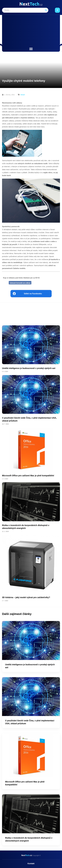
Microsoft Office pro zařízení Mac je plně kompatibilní (28, 476)
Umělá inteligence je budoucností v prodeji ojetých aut (29, 368)
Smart (23, 95)
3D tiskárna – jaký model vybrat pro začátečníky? (26, 597)
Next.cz (31, 855)
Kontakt (31, 864)
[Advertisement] (31, 31)
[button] (31, 49)
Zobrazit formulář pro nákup (20, 283)
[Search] (46, 10)
